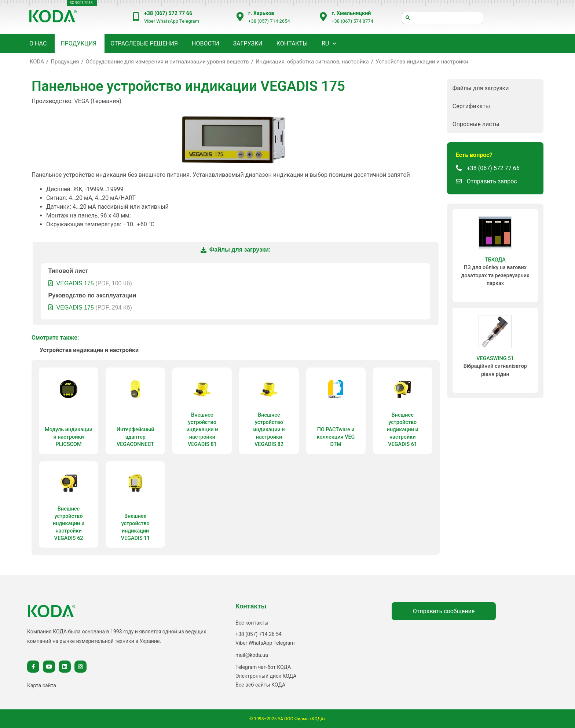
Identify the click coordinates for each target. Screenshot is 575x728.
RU (325, 43)
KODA (37, 62)
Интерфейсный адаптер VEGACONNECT (135, 437)
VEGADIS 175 (75, 283)
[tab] (235, 250)
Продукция (65, 62)
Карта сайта (42, 685)
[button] (495, 88)
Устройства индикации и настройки (422, 62)
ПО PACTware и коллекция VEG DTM (336, 437)
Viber (150, 21)
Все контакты (252, 623)
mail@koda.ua (252, 655)
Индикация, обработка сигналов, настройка (312, 62)
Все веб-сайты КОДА (260, 685)
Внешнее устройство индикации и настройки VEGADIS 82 (269, 430)
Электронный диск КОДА (266, 676)
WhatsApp (167, 21)
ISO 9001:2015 (80, 3)
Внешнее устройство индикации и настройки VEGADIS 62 (69, 524)
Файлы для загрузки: (236, 250)
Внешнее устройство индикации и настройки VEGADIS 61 (403, 430)
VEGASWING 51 (495, 358)
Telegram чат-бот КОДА (263, 667)
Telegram (189, 21)
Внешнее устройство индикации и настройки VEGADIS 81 (202, 430)
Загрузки (248, 43)
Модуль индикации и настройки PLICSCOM (69, 437)
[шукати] (443, 18)
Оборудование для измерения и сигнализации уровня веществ (167, 62)
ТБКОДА (495, 260)
